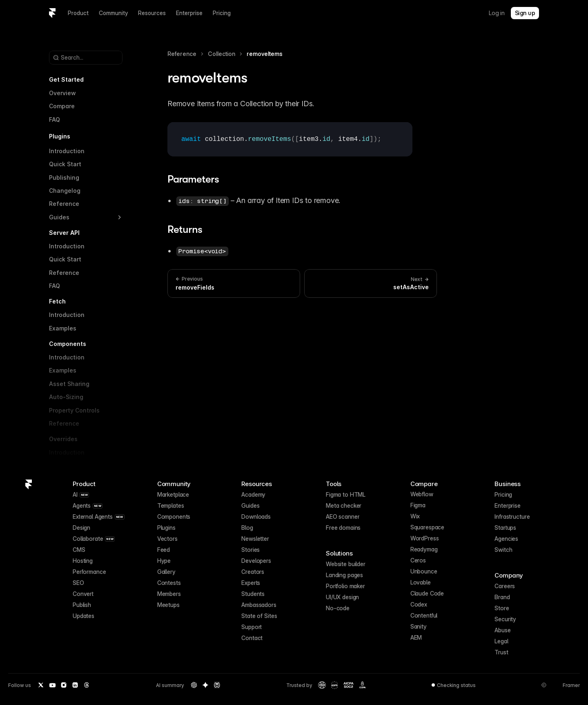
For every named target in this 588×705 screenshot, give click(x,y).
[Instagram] (64, 685)
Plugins (60, 136)
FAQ (55, 119)
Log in (497, 13)
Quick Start (65, 164)
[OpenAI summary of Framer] (194, 685)
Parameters (193, 179)
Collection (222, 54)
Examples (63, 328)
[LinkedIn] (75, 685)
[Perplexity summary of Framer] (217, 685)
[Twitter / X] (41, 685)
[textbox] (290, 139)
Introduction (67, 151)
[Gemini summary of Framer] (205, 685)
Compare (62, 106)
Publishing (64, 177)
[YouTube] (52, 685)
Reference (64, 204)
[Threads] (87, 685)
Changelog (65, 191)
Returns (185, 229)
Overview (62, 93)
